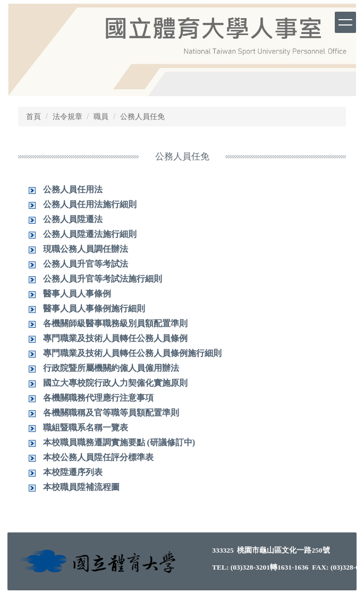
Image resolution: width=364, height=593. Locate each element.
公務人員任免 (142, 116)
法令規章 (67, 116)
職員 (101, 116)
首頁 (33, 116)
